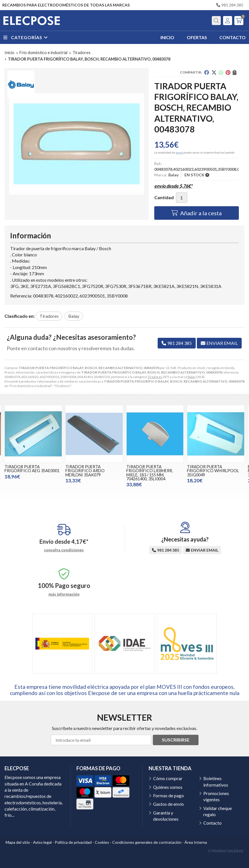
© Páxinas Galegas (226, 851)
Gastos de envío (168, 804)
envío (179, 152)
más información (64, 594)
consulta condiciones (64, 550)
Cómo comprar (168, 778)
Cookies (102, 842)
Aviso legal (42, 842)
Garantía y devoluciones (166, 816)
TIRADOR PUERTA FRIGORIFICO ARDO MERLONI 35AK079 (85, 471)
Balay (192, 377)
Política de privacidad (73, 842)
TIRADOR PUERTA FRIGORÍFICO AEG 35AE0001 (32, 469)
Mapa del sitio (18, 842)
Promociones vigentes (216, 796)
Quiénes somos (168, 787)
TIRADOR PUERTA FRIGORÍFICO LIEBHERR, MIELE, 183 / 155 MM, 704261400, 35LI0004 (150, 473)
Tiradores (155, 377)
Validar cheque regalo (218, 811)
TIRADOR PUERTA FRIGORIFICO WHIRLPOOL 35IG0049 (213, 471)
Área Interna (196, 842)
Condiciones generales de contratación (147, 842)
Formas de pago (168, 795)
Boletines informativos (216, 781)
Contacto (212, 823)
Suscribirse (176, 740)
